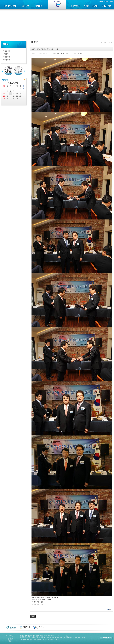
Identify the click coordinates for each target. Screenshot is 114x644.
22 (17, 96)
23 (20, 96)
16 (20, 94)
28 (14, 99)
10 (23, 91)
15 (17, 94)
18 (4, 96)
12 (7, 94)
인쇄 (110, 609)
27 (10, 99)
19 (7, 96)
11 (4, 94)
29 (17, 99)
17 (23, 94)
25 (4, 99)
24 (23, 96)
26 (7, 99)
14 (14, 94)
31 (23, 99)
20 (10, 96)
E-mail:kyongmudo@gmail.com (64, 636)
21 (14, 96)
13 (10, 94)
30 (20, 99)
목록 (33, 616)
